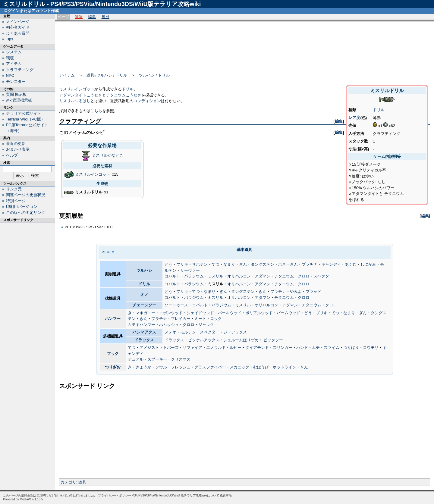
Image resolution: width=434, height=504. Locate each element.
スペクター (323, 276)
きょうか (143, 367)
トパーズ (171, 347)
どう (168, 264)
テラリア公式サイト (24, 113)
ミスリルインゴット (77, 89)
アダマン (263, 276)
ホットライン (285, 367)
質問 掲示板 (16, 94)
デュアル (136, 359)
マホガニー (145, 313)
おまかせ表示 (18, 149)
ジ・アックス (235, 332)
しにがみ (368, 264)
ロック (216, 319)
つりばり (351, 347)
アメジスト (149, 347)
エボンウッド (171, 313)
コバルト (172, 276)
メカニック (239, 367)
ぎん (243, 264)
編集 (92, 17)
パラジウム (194, 276)
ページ (63, 17)
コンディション (147, 101)
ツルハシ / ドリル (112, 75)
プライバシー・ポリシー (115, 495)
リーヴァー (190, 270)
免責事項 (226, 495)
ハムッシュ (169, 325)
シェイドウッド (200, 313)
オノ (144, 294)
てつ (215, 264)
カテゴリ (68, 482)
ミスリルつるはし (75, 101)
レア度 (354, 118)
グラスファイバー (210, 367)
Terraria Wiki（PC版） (25, 119)
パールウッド (230, 313)
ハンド (302, 347)
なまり (229, 264)
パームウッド (288, 313)
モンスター (16, 81)
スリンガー (283, 347)
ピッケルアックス (204, 340)
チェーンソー (144, 305)
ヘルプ (12, 155)
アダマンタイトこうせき (81, 95)
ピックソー (273, 340)
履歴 (105, 17)
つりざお (113, 367)
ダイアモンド (257, 347)
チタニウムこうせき (124, 95)
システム (14, 52)
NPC (10, 75)
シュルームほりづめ (241, 340)
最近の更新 (16, 144)
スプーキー (157, 359)
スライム (332, 347)
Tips (10, 39)
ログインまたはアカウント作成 (31, 11)
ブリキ (182, 264)
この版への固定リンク (26, 213)
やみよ (296, 291)
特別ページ (16, 201)
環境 (10, 58)
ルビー (236, 347)
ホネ (282, 264)
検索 (7, 163)
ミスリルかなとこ (108, 155)
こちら (96, 111)
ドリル (379, 110)
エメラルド (216, 347)
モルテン (188, 332)
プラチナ (310, 264)
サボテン (200, 264)
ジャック (206, 325)
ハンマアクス (144, 332)
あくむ (351, 264)
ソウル (161, 367)
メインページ (18, 22)
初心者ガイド (18, 27)
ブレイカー (181, 319)
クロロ (304, 276)
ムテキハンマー (142, 325)
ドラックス (144, 340)
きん (294, 264)
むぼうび (261, 367)
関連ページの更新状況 (26, 195)
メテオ (170, 332)
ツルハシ (144, 270)
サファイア (192, 347)
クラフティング (20, 70)
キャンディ (331, 264)
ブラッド (313, 291)
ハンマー (113, 319)
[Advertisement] (245, 44)
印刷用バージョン (22, 207)
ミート (200, 319)
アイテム (67, 75)
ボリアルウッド (259, 313)
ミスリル (215, 276)
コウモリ (371, 347)
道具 (90, 75)
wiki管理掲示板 (19, 100)
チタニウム (284, 276)
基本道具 (244, 250)
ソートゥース (176, 305)
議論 (79, 17)
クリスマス (181, 359)
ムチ (316, 347)
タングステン (263, 264)
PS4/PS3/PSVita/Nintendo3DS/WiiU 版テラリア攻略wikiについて (175, 495)
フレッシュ (181, 367)
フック (113, 354)
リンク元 (14, 189)
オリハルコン (239, 276)
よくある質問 (18, 33)
